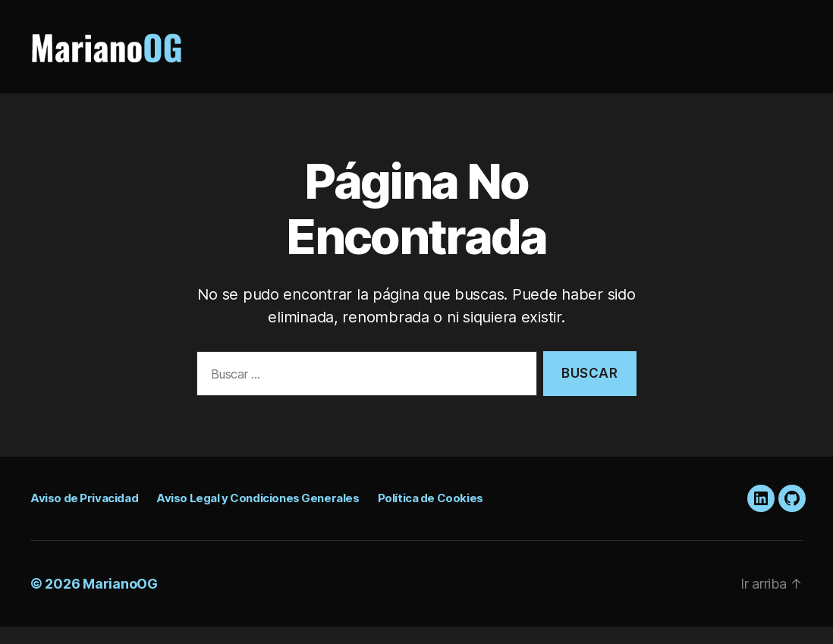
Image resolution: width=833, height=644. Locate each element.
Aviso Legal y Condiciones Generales (258, 515)
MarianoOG (120, 601)
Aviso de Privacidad (84, 515)
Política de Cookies (431, 515)
